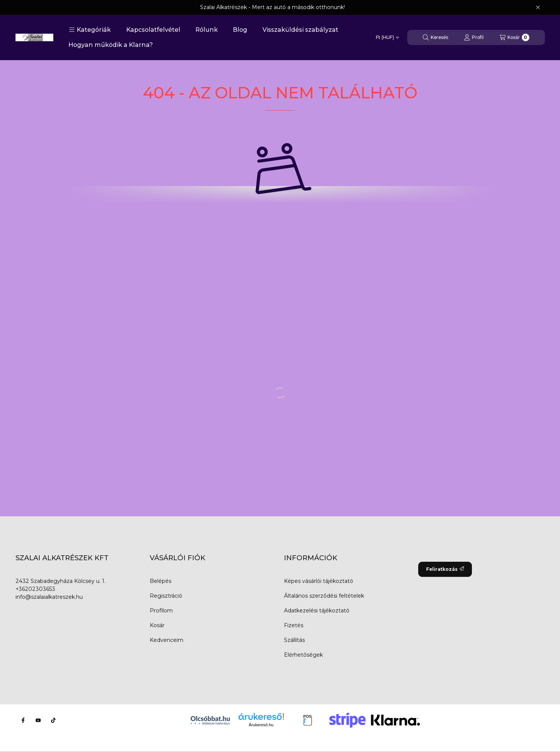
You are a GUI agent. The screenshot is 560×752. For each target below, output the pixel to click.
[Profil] (474, 37)
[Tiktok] (53, 720)
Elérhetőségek (303, 655)
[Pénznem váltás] (387, 37)
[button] (90, 30)
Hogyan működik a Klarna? (111, 45)
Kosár (157, 625)
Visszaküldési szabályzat (300, 30)
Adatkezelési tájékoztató (317, 611)
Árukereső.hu (261, 725)
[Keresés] (435, 37)
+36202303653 (35, 589)
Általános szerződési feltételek (324, 596)
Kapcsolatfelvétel (153, 30)
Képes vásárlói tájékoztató (319, 581)
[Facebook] (23, 720)
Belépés (161, 581)
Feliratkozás (445, 569)
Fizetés (294, 625)
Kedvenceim (167, 640)
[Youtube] (38, 720)
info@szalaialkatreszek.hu (49, 597)
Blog (240, 30)
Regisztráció (166, 596)
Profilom (161, 611)
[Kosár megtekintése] (514, 37)
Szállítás (294, 640)
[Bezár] (538, 8)
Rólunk (207, 30)
